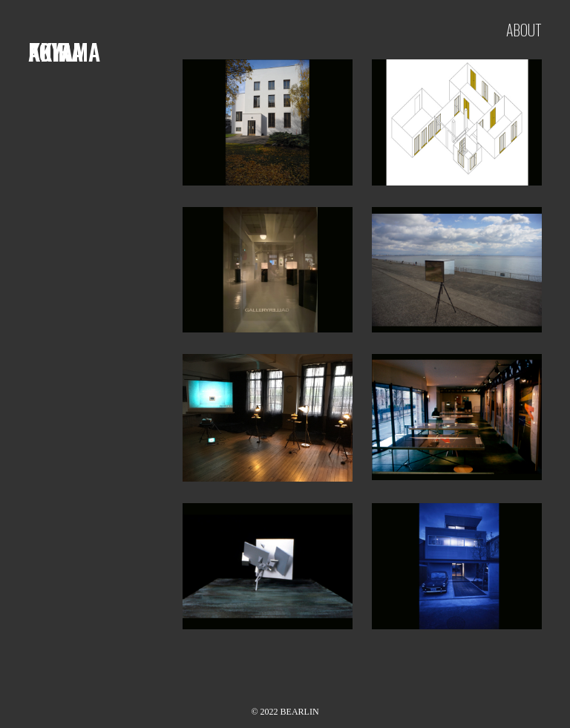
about (524, 30)
